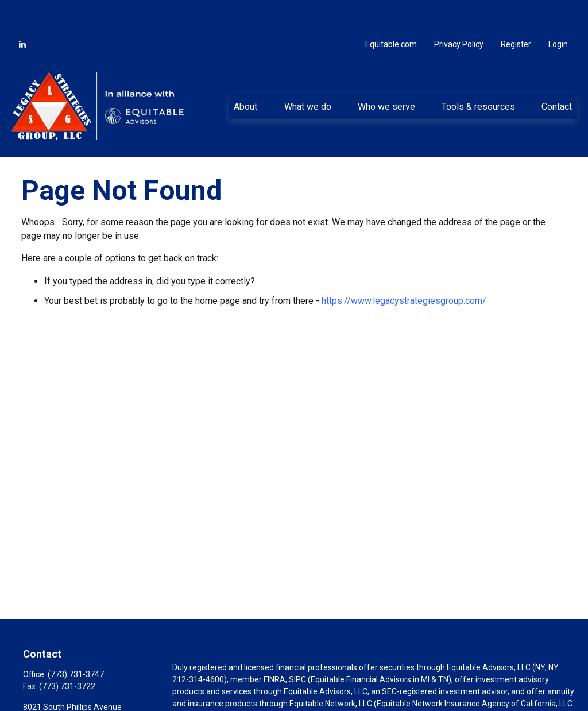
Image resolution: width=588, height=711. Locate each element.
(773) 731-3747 (76, 642)
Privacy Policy (459, 11)
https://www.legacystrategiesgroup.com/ (404, 268)
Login (558, 11)
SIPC (297, 647)
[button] (246, 74)
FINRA (274, 647)
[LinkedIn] (22, 11)
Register (516, 11)
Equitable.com (391, 11)
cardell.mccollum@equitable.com (83, 706)
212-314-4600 (198, 647)
